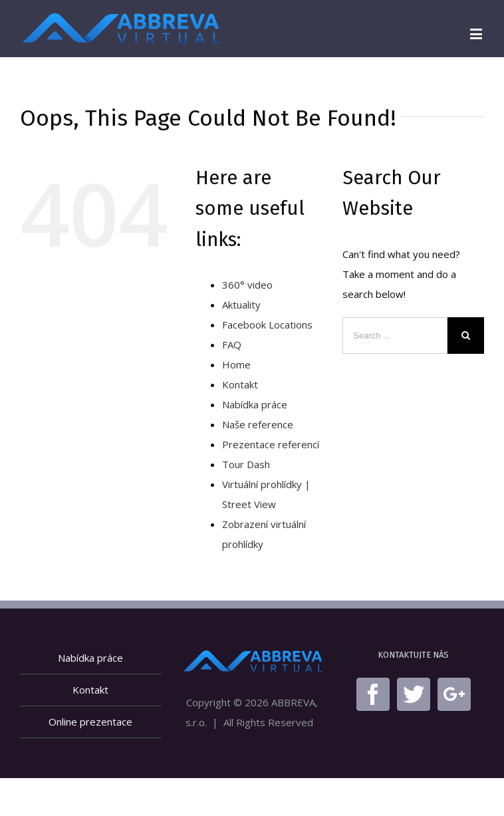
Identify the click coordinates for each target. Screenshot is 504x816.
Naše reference (258, 424)
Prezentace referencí (271, 444)
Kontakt (240, 384)
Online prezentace (90, 722)
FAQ (232, 344)
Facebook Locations (267, 325)
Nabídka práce (255, 404)
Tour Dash (246, 464)
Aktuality (241, 305)
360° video (247, 285)
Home (236, 364)
